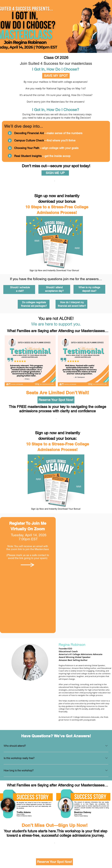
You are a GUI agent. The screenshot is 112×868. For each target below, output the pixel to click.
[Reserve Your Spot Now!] (56, 400)
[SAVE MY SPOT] (56, 76)
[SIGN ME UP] (55, 173)
